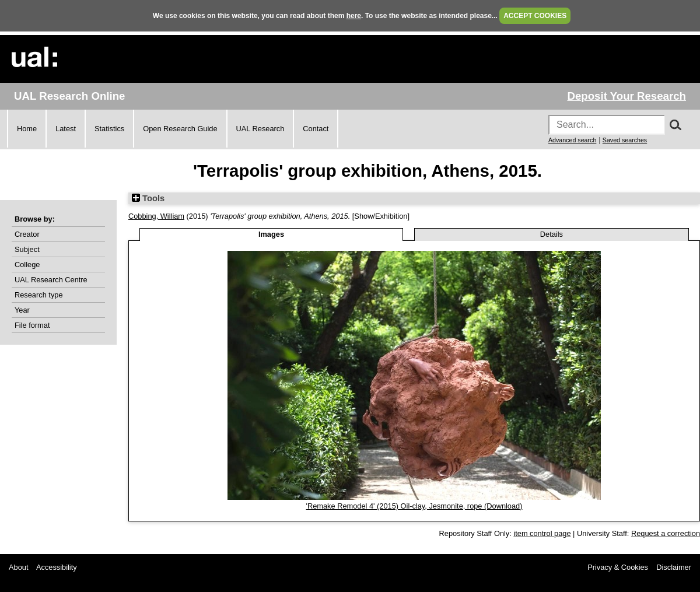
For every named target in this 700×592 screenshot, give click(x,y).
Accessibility (57, 567)
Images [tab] (271, 234)
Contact (316, 129)
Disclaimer (674, 567)
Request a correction (666, 533)
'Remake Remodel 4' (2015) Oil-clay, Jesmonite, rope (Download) (414, 506)
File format (32, 325)
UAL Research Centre (51, 280)
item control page (542, 533)
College (27, 265)
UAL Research (260, 129)
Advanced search (572, 140)
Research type (39, 295)
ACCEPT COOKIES (535, 16)
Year (22, 310)
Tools (148, 198)
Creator (27, 234)
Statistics (109, 129)
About (18, 567)
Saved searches (625, 140)
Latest (66, 129)
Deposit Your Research (626, 96)
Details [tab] (552, 234)
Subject (27, 249)
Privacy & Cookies (618, 567)
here (354, 16)
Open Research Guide (180, 129)
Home (27, 129)
